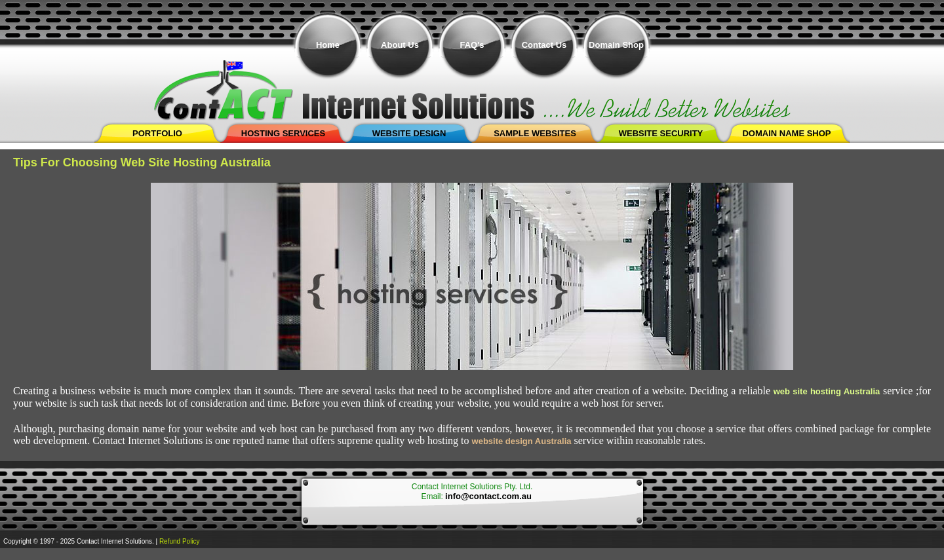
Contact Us (544, 45)
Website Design (409, 133)
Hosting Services (283, 133)
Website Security (661, 133)
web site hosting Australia (827, 391)
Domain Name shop (786, 133)
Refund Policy (180, 541)
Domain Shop (616, 45)
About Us (400, 45)
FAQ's (472, 45)
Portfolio (157, 133)
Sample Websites (535, 133)
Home (328, 45)
